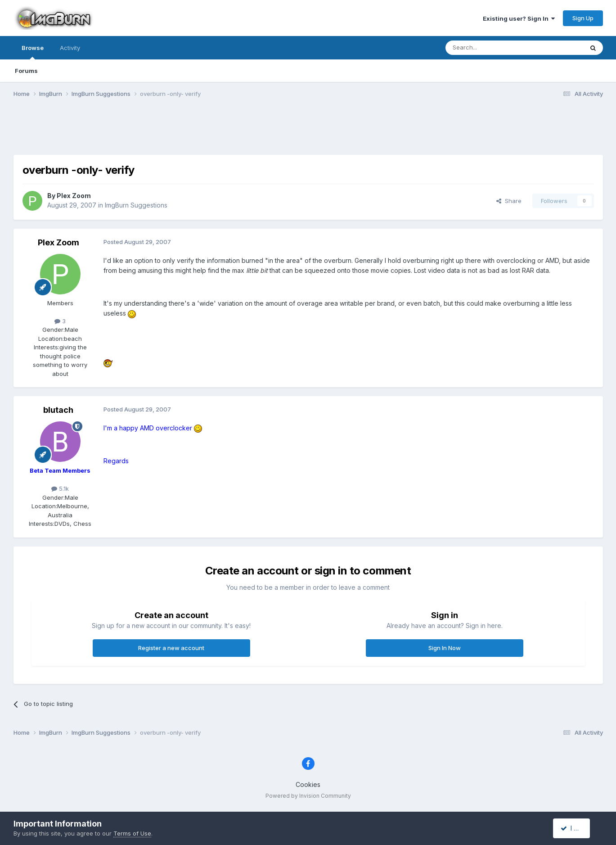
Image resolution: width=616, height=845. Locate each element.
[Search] (491, 48)
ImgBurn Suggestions (136, 205)
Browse (33, 52)
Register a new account (171, 648)
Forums (26, 71)
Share (509, 201)
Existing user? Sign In (519, 18)
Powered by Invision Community (308, 796)
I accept (576, 828)
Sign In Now (445, 648)
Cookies (308, 784)
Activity (70, 48)
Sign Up (583, 18)
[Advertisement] (308, 132)
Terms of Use (132, 833)
